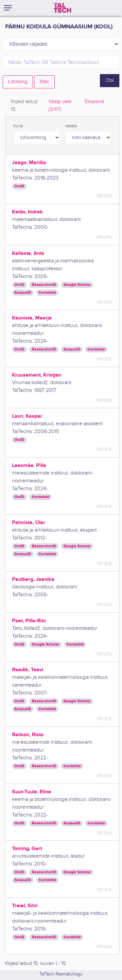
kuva (18, 126)
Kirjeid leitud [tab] (24, 106)
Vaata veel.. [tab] (61, 106)
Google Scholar (77, 285)
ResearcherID (44, 285)
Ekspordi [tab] (95, 102)
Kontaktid (47, 293)
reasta (71, 126)
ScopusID (23, 293)
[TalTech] (62, 8)
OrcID (19, 186)
